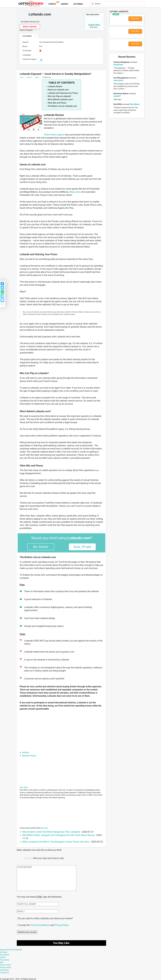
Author (26, 752)
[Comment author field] (38, 904)
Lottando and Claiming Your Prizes (63, 93)
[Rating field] (25, 858)
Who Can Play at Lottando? (59, 96)
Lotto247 (117, 96)
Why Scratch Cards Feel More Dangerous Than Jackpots (51, 832)
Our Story (4, 952)
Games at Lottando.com (58, 90)
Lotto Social (118, 80)
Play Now (135, 19)
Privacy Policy (61, 925)
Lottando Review (55, 86)
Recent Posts (29, 756)
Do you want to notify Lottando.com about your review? (46, 918)
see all (44, 828)
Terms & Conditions (40, 925)
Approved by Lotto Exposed (11, 949)
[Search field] (115, 4)
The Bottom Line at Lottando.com (62, 106)
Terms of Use (5, 965)
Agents (65, 4)
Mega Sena (75, 192)
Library (3, 957)
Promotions (5, 960)
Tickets (52, 4)
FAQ (2, 962)
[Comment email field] (38, 911)
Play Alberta (135, 104)
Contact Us (4, 972)
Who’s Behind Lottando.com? (60, 100)
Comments (4, 970)
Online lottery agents (54, 135)
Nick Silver (24, 787)
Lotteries (78, 4)
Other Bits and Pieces (57, 103)
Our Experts (5, 955)
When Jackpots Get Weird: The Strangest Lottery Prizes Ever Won (56, 842)
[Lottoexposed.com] (31, 4)
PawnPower (118, 65)
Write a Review (30, 27)
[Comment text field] (47, 878)
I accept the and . (44, 925)
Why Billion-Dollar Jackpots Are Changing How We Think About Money (58, 835)
